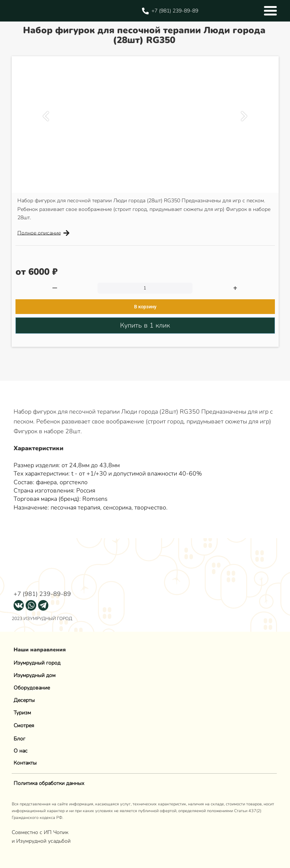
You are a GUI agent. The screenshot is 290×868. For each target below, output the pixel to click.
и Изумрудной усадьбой (41, 841)
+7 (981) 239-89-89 (42, 594)
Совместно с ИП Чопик (41, 832)
